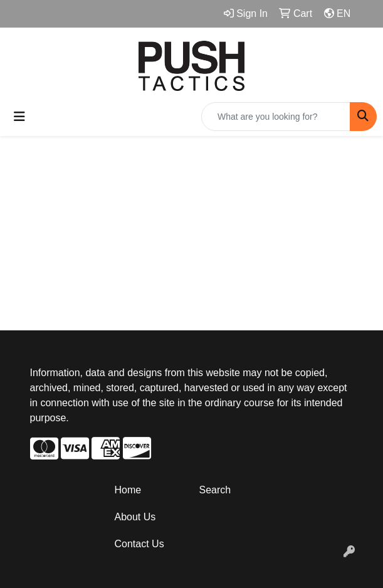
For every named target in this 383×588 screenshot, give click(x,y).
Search (215, 490)
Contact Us (139, 544)
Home (128, 490)
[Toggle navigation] (19, 117)
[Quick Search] (276, 117)
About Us (135, 517)
